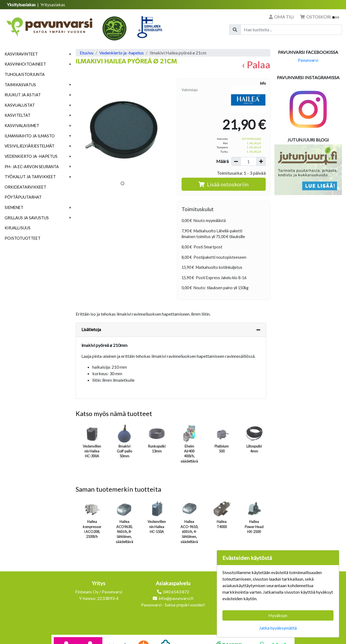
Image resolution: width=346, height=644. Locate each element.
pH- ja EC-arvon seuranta (32, 167)
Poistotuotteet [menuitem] (23, 238)
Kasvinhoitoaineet (25, 64)
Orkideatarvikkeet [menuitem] (25, 187)
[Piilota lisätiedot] (258, 330)
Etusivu (87, 53)
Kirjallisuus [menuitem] (18, 228)
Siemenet (14, 207)
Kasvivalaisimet (22, 126)
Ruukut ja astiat (23, 95)
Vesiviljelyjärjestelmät (30, 146)
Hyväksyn (278, 615)
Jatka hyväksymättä (278, 628)
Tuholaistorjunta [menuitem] (25, 74)
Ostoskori (320, 17)
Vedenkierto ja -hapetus (31, 156)
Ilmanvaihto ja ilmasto (30, 136)
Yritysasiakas (53, 4)
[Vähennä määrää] (236, 161)
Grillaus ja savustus (27, 218)
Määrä (222, 161)
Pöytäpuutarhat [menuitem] (23, 197)
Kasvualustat (20, 105)
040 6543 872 (176, 592)
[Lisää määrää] (261, 161)
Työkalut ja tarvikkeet (30, 177)
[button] (70, 54)
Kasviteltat (18, 115)
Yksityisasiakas (22, 4)
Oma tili (282, 17)
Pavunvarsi (308, 60)
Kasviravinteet (21, 54)
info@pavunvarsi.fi (176, 598)
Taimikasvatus (20, 85)
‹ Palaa (256, 65)
